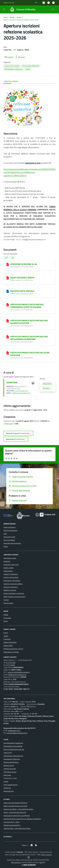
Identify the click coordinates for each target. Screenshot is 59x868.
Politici (6, 546)
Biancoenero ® (16, 862)
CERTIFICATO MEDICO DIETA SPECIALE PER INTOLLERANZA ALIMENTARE (29, 338)
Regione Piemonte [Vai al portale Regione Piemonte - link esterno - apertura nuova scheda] (9, 3)
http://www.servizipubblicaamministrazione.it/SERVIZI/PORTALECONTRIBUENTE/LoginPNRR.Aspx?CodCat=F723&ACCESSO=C (29, 172)
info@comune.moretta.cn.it (21, 393)
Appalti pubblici (9, 568)
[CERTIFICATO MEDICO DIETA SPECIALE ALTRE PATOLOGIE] (8, 353)
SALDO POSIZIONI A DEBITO (22, 278)
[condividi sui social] (9, 57)
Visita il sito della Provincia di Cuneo (15, 806)
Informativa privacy (10, 772)
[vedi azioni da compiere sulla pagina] (20, 57)
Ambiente (7, 561)
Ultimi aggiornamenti (11, 785)
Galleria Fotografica (10, 642)
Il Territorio (7, 639)
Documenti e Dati (9, 537)
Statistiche (7, 788)
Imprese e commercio (11, 587)
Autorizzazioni (8, 571)
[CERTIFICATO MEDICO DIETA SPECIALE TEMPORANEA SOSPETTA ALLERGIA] (8, 305)
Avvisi (19, 17)
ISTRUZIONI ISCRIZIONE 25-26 (24, 264)
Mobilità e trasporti (10, 590)
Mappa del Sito (9, 791)
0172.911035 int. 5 (21, 391)
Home (6, 17)
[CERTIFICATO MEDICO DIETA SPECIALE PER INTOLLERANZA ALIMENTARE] (8, 337)
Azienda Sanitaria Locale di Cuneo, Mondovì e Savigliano (22, 819)
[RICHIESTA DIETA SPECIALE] (8, 291)
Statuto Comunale (10, 769)
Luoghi (6, 636)
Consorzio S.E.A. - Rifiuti (11, 822)
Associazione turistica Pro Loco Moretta (17, 816)
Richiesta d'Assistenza (11, 762)
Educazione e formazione (12, 581)
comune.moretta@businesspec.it (19, 672)
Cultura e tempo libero (11, 577)
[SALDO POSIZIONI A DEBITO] (8, 278)
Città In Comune (46, 855)
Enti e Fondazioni (9, 540)
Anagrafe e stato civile (11, 564)
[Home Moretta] (22, 9)
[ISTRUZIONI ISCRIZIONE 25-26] (8, 265)
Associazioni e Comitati (11, 652)
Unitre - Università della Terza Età (15, 812)
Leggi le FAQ (8, 753)
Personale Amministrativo (12, 543)
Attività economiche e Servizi (13, 649)
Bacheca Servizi (9, 765)
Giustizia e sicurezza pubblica (13, 584)
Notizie (6, 615)
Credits (6, 781)
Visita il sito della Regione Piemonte (15, 803)
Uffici (5, 534)
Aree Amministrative (10, 530)
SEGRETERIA (12, 382)
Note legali (7, 775)
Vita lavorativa (8, 603)
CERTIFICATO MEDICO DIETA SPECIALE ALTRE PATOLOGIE (30, 354)
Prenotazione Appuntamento (13, 756)
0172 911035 (11, 663)
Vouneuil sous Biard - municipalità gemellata (18, 809)
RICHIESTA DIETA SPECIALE (22, 291)
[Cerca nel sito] (53, 9)
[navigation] (4, 9)
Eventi (6, 633)
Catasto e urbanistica (11, 574)
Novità (12, 17)
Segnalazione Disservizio (12, 759)
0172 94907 (11, 665)
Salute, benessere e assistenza (14, 593)
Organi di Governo (10, 527)
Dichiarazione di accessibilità (13, 746)
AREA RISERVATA (28, 865)
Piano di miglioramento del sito (14, 749)
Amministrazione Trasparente (13, 743)
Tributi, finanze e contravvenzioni (14, 597)
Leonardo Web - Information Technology (17, 828)
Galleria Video (8, 646)
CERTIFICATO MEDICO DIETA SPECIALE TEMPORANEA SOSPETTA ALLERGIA (27, 306)
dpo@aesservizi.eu (14, 731)
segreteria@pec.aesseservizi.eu (17, 733)
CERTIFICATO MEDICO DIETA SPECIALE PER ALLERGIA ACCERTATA (29, 322)
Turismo (6, 600)
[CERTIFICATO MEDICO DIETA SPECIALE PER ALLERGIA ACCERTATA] (8, 321)
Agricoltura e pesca (10, 558)
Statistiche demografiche (12, 825)
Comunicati (7, 618)
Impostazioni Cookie (10, 778)
